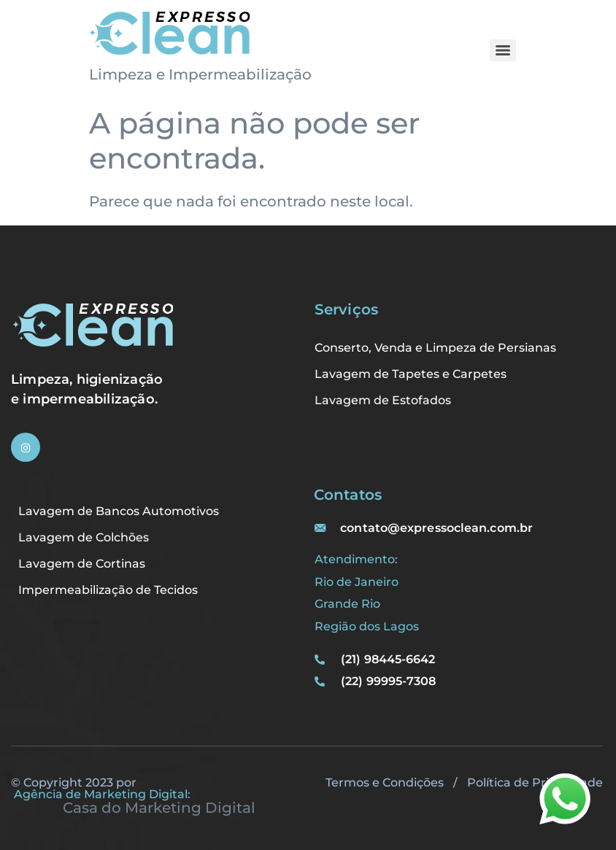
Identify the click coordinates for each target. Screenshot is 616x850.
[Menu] (503, 50)
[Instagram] (26, 447)
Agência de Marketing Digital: (102, 794)
